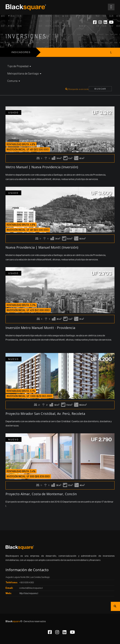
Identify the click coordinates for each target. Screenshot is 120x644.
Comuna (14, 81)
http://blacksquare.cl (29, 593)
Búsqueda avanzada (77, 89)
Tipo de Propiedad (19, 66)
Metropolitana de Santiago (24, 74)
